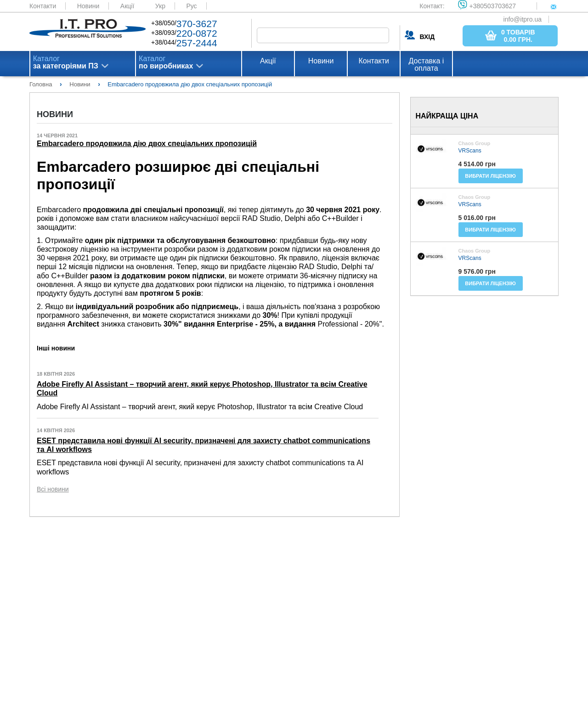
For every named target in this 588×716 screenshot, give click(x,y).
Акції (127, 6)
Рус (191, 6)
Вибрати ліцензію (490, 176)
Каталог (66, 62)
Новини (88, 6)
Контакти (43, 6)
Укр (160, 6)
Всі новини (53, 489)
